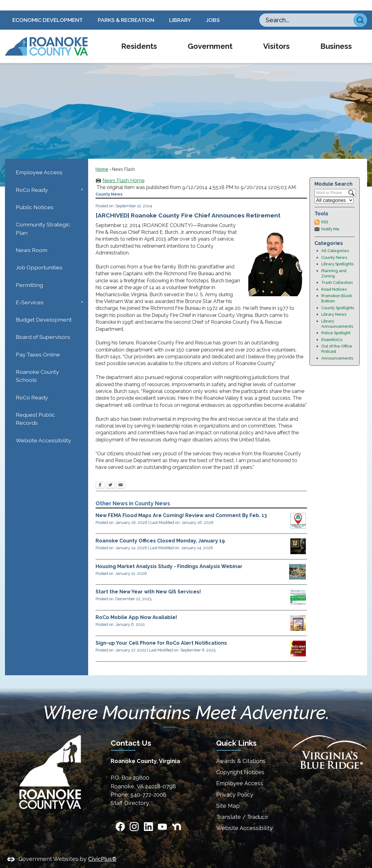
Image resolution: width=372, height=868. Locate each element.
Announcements (337, 348)
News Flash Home (123, 170)
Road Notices (334, 279)
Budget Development (44, 309)
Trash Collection (337, 272)
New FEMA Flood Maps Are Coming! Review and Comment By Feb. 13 (181, 505)
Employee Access (39, 162)
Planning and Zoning (334, 263)
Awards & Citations (241, 750)
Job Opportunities (39, 257)
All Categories (335, 240)
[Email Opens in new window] (121, 475)
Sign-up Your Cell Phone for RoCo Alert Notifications (161, 632)
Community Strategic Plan (43, 218)
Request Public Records (35, 408)
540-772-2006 (148, 784)
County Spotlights (338, 297)
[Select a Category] (334, 190)
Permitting (29, 274)
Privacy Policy (235, 784)
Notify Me (330, 219)
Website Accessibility (43, 430)
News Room (32, 240)
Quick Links (236, 733)
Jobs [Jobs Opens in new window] (213, 9)
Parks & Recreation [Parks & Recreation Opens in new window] (126, 9)
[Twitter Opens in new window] (110, 475)
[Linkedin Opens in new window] (148, 816)
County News (334, 247)
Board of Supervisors (43, 326)
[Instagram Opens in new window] (134, 816)
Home (102, 159)
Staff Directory (130, 792)
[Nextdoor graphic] (177, 816)
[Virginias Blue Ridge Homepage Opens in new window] (329, 742)
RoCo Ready (32, 179)
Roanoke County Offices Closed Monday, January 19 (160, 530)
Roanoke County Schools (37, 365)
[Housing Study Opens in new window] (297, 561)
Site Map (228, 795)
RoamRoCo (332, 329)
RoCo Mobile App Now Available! (136, 607)
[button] (360, 10)
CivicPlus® (102, 848)
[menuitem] (139, 36)
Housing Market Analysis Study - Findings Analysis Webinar (169, 556)
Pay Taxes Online (38, 344)
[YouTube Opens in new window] (162, 816)
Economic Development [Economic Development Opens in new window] (48, 9)
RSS (325, 211)
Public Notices (35, 197)
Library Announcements (337, 313)
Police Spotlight (336, 322)
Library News (334, 304)
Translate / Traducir (242, 806)
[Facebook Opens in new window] (100, 475)
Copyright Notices (240, 762)
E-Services (30, 292)
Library (180, 9)
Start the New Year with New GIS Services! (148, 581)
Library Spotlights (337, 253)
